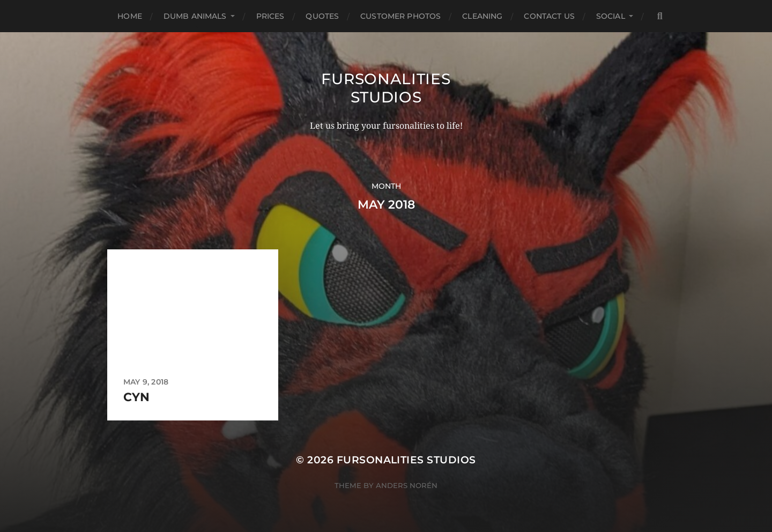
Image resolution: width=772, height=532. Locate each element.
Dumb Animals (195, 16)
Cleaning (482, 16)
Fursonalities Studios (386, 88)
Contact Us (549, 16)
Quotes (322, 16)
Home (130, 16)
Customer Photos (400, 16)
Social (611, 16)
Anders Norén (407, 485)
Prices (270, 16)
